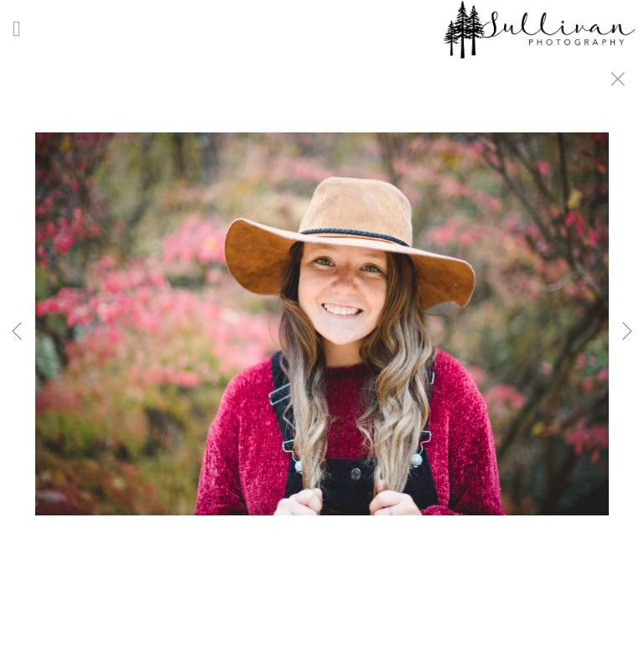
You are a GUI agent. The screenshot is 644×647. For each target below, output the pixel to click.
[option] (322, 344)
